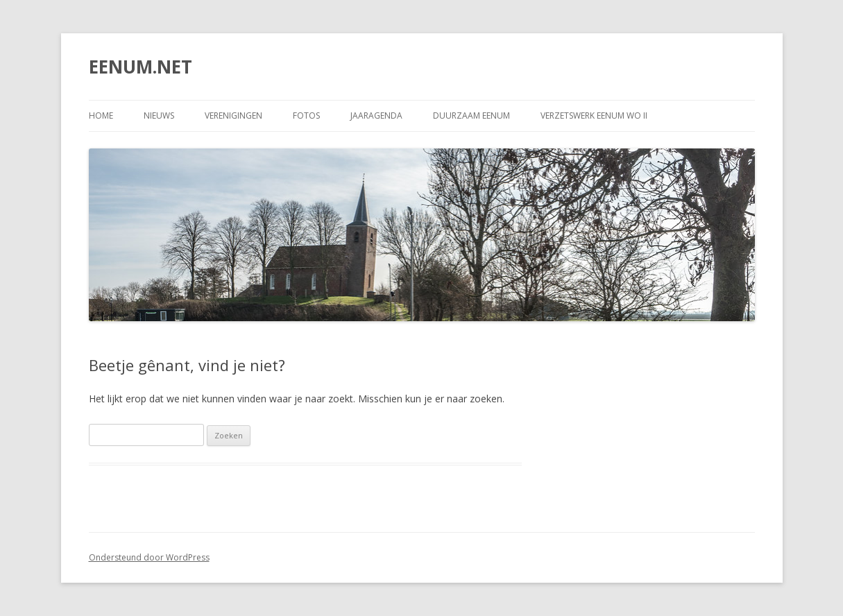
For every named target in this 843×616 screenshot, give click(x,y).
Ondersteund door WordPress (149, 557)
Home (101, 115)
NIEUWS (159, 115)
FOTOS (306, 115)
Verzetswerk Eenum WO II (594, 115)
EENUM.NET (140, 67)
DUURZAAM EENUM (471, 115)
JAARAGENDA (376, 115)
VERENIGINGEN (233, 115)
